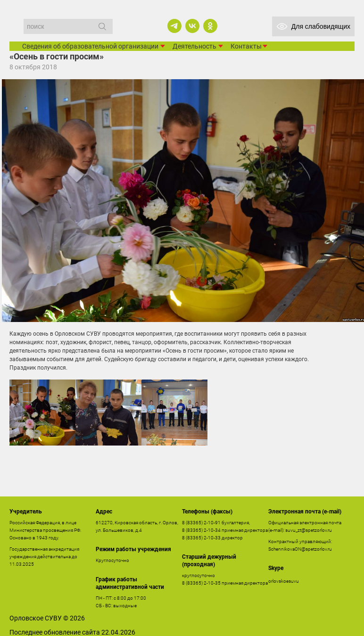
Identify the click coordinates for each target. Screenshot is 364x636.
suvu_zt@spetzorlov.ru (309, 530)
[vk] (192, 26)
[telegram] (174, 26)
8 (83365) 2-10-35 (201, 583)
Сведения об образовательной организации (90, 46)
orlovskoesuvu (284, 581)
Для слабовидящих (313, 26)
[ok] (210, 26)
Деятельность (194, 46)
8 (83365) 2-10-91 (201, 523)
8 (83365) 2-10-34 (201, 530)
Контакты (246, 46)
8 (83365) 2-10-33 (201, 538)
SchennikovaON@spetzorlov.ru (300, 549)
